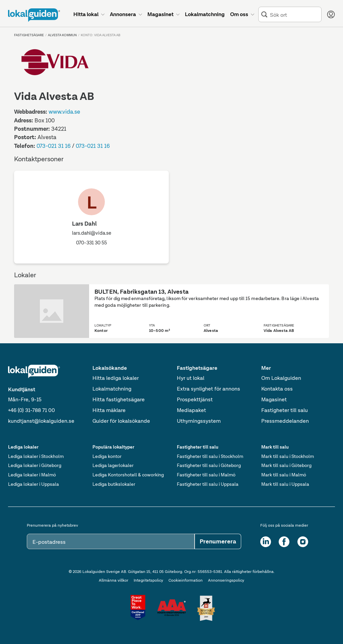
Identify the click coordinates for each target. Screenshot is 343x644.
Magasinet (274, 399)
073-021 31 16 (54, 146)
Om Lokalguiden (281, 378)
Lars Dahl (84, 224)
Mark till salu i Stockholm (288, 456)
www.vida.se (64, 112)
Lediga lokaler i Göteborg (35, 465)
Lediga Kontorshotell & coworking (128, 475)
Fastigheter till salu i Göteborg (209, 465)
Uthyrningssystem (199, 421)
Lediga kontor (107, 456)
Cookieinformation (186, 580)
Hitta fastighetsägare (119, 399)
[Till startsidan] (34, 15)
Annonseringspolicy (226, 580)
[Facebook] (284, 542)
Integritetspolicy (148, 580)
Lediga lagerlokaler (113, 465)
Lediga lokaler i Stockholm (36, 456)
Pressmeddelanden (285, 421)
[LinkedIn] (266, 542)
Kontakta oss (277, 389)
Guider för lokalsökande (121, 421)
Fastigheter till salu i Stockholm (210, 456)
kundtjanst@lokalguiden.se (41, 421)
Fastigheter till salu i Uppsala (208, 484)
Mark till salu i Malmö (284, 475)
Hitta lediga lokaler (116, 378)
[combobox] (294, 15)
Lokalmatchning (112, 389)
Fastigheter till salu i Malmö (206, 475)
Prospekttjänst (195, 399)
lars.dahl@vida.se (92, 233)
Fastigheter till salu (285, 410)
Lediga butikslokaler (114, 484)
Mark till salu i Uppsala (285, 484)
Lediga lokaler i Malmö (32, 475)
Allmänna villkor (114, 580)
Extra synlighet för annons (209, 389)
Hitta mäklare (109, 410)
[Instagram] (303, 542)
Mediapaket (191, 410)
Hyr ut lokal (191, 378)
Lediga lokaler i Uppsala (33, 484)
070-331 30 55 (91, 243)
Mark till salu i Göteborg (286, 465)
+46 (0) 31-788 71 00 (31, 410)
